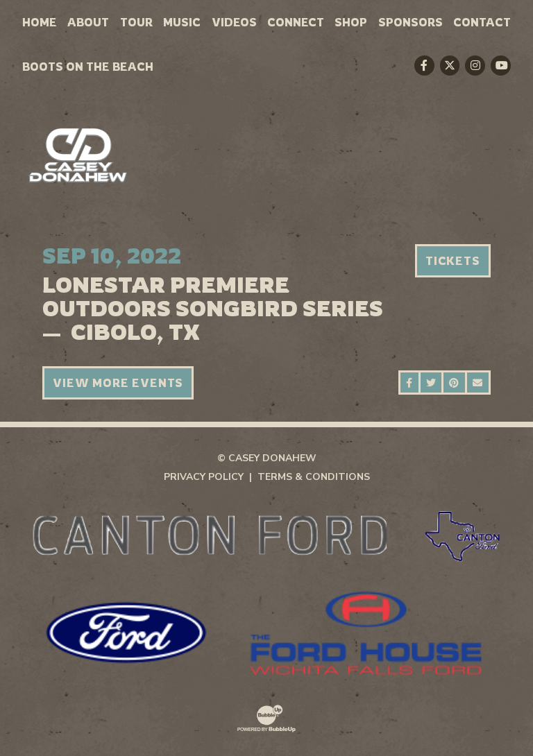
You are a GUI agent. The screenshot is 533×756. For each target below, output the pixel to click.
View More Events (118, 383)
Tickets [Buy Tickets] (453, 261)
